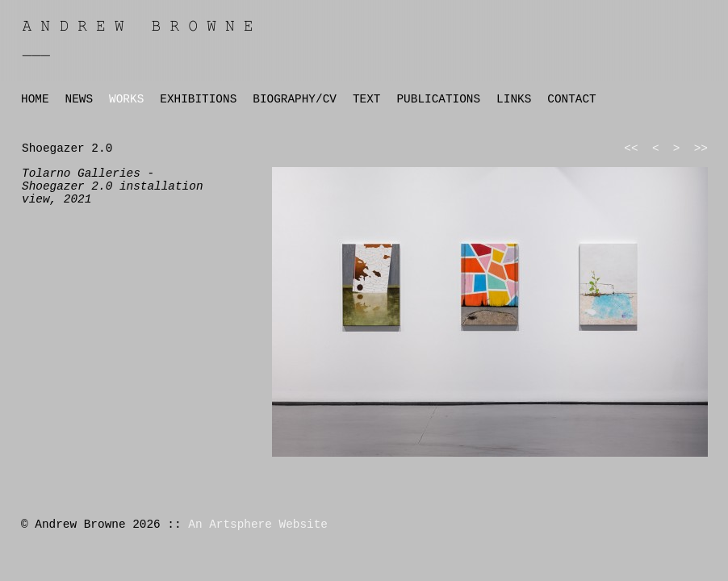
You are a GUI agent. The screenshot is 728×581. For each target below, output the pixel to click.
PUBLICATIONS (438, 99)
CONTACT (571, 99)
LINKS (514, 99)
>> (701, 148)
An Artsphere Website (258, 525)
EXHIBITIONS (198, 99)
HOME (35, 99)
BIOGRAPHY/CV (295, 99)
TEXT (367, 99)
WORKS (126, 99)
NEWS (79, 99)
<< (631, 148)
